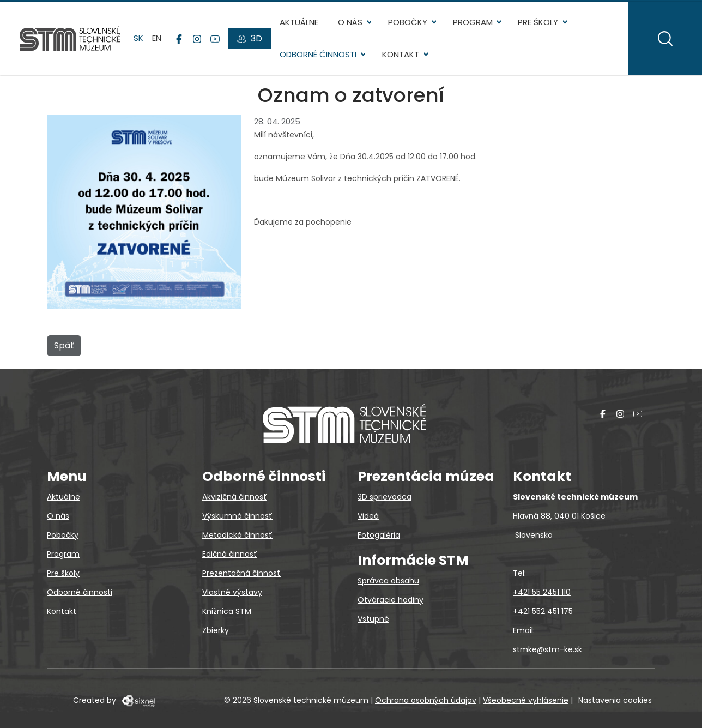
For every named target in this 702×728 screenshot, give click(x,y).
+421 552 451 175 (543, 611)
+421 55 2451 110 (542, 592)
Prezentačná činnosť (241, 573)
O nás (350, 22)
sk (138, 38)
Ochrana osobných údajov (426, 700)
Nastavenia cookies (615, 700)
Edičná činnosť (230, 554)
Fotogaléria (379, 535)
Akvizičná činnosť (235, 497)
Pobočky (408, 22)
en (157, 38)
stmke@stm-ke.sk (547, 649)
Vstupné (373, 619)
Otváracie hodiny (391, 600)
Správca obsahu (388, 581)
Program (473, 22)
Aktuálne (299, 22)
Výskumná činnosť (237, 516)
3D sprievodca (385, 497)
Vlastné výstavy (232, 592)
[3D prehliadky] (250, 39)
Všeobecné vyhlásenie (526, 700)
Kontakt (401, 54)
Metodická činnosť (237, 535)
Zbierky (216, 630)
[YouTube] (215, 39)
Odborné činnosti (318, 54)
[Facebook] (179, 39)
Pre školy (538, 22)
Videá (368, 516)
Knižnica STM (227, 611)
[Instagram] (197, 39)
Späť (64, 345)
